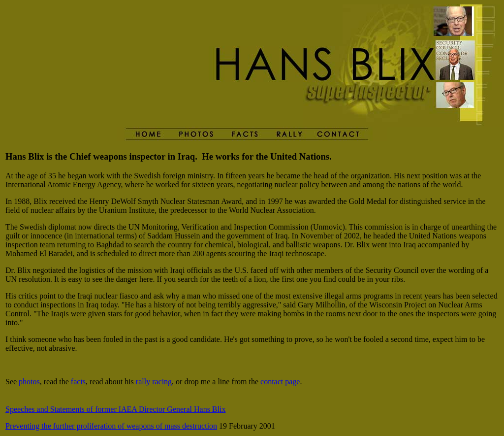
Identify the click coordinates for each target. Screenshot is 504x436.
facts (78, 382)
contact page (280, 382)
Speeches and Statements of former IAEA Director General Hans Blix (115, 409)
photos (29, 382)
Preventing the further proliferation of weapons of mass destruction (111, 426)
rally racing (154, 382)
